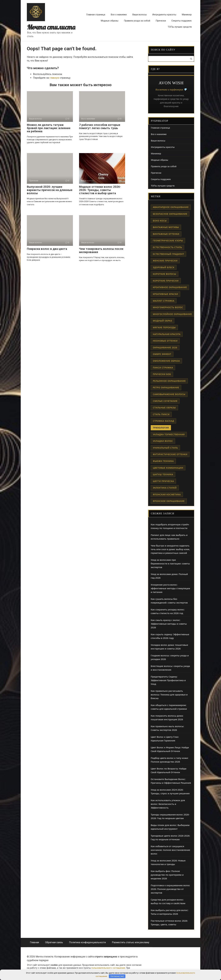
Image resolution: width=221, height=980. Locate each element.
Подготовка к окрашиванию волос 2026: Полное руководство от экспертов (170, 889)
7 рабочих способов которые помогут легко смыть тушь (100, 126)
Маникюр (187, 15)
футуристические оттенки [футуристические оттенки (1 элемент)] (170, 454)
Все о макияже (119, 15)
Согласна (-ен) (117, 976)
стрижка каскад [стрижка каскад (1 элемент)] (163, 421)
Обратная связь (54, 942)
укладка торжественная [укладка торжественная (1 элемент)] (169, 434)
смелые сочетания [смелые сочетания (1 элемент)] (165, 401)
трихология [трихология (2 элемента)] (161, 428)
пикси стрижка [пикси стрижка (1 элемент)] (163, 368)
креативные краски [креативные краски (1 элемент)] (165, 294)
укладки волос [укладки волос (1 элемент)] (163, 441)
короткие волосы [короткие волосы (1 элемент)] (165, 274)
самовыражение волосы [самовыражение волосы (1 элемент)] (169, 394)
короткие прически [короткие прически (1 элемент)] (166, 281)
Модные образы (110, 21)
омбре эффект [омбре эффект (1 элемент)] (162, 354)
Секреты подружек (182, 21)
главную (54, 78)
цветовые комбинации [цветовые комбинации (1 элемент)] (168, 468)
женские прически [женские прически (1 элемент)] (165, 261)
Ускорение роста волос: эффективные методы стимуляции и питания (170, 588)
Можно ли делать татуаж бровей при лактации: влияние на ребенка (49, 128)
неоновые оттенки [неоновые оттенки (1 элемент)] (165, 341)
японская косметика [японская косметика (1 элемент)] (167, 494)
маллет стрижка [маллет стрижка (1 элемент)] (164, 301)
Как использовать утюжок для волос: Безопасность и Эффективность (168, 804)
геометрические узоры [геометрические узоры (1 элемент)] (168, 241)
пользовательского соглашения (108, 968)
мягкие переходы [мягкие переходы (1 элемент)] (164, 327)
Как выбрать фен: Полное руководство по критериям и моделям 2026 (167, 875)
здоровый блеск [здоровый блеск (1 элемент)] (164, 267)
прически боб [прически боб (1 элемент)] (162, 374)
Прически (161, 21)
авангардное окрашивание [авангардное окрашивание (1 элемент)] (171, 207)
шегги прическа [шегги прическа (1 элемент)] (163, 481)
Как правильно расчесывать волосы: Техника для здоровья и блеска (169, 695)
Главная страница (96, 15)
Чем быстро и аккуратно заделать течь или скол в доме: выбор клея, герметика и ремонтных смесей (170, 549)
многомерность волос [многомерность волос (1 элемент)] (168, 307)
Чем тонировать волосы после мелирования (101, 250)
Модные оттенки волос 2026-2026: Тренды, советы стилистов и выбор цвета (100, 190)
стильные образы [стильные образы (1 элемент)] (164, 408)
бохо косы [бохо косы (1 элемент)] (160, 221)
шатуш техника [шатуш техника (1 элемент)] (163, 474)
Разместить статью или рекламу (131, 942)
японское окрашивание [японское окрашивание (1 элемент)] (169, 501)
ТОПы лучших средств (180, 27)
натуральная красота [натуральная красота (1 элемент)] (167, 334)
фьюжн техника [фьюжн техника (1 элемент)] (163, 461)
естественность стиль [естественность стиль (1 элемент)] (167, 247)
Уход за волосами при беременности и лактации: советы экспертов (170, 563)
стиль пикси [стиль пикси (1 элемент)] (161, 414)
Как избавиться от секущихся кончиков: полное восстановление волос (170, 850)
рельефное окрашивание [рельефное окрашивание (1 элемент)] (169, 381)
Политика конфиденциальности (87, 942)
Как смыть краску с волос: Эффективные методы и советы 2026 (169, 624)
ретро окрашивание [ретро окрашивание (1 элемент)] (166, 387)
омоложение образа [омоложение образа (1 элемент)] (166, 361)
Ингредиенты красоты (164, 15)
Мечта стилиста (51, 27)
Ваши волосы (140, 15)
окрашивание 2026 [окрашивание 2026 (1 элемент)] (165, 347)
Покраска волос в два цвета (47, 249)
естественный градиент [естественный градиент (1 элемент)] (168, 254)
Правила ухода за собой (137, 21)
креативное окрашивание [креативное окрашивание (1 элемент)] (170, 287)
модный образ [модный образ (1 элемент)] (163, 321)
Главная (34, 942)
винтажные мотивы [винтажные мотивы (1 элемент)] (166, 227)
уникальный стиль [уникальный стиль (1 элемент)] (165, 448)
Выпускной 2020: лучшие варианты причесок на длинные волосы (50, 190)
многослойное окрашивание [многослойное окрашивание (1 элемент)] (172, 314)
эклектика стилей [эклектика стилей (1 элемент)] (165, 488)
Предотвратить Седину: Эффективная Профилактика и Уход (168, 680)
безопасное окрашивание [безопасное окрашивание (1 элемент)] (170, 214)
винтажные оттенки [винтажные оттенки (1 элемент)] (166, 234)
